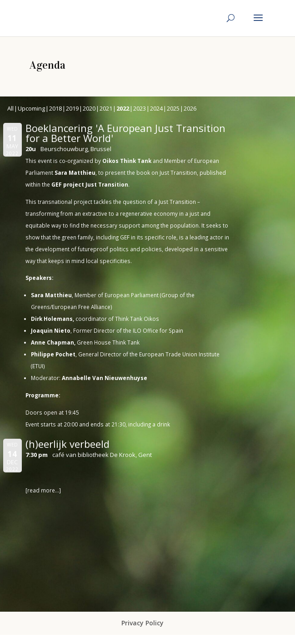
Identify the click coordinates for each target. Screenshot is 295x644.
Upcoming (31, 108)
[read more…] (43, 490)
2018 (55, 108)
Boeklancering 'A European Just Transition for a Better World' (125, 133)
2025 (173, 108)
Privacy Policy (142, 623)
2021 (106, 108)
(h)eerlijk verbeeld (67, 444)
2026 (190, 108)
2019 (72, 108)
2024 (156, 108)
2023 (140, 108)
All (10, 108)
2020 (89, 108)
